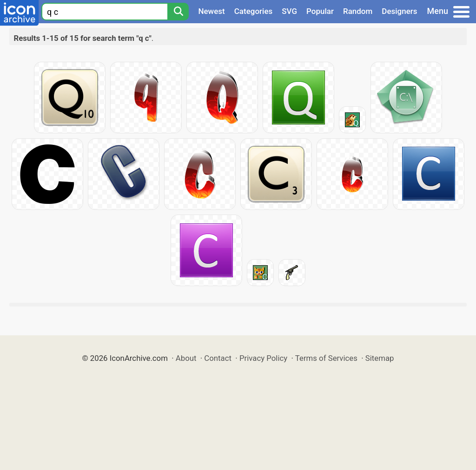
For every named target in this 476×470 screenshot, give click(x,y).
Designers (399, 11)
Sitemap (380, 358)
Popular (320, 11)
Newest (211, 11)
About (186, 358)
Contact (218, 358)
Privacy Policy (263, 358)
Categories (254, 11)
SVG (289, 11)
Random (358, 11)
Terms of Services (326, 358)
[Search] (178, 12)
